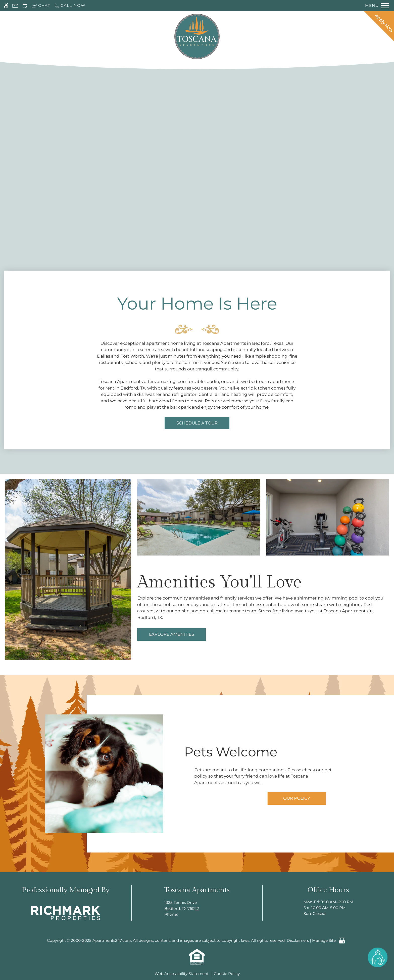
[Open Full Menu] (377, 6)
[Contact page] (15, 6)
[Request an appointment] (25, 6)
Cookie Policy (227, 974)
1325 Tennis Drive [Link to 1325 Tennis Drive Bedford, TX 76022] (197, 906)
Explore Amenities (171, 634)
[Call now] (70, 6)
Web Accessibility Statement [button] (182, 974)
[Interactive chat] (41, 6)
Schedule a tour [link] (197, 423)
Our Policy (297, 798)
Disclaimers (298, 940)
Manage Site (324, 940)
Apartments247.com (112, 940)
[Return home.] (197, 36)
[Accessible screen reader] (6, 6)
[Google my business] (342, 941)
